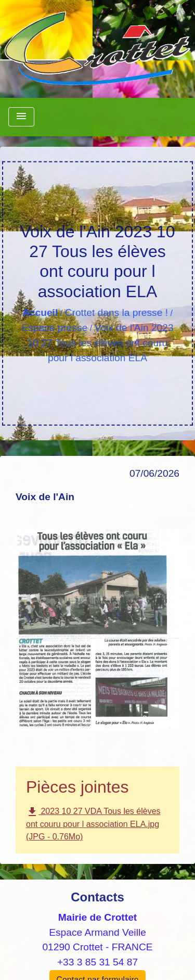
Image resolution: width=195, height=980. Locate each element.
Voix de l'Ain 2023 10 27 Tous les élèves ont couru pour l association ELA (101, 343)
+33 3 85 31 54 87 (97, 962)
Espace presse (54, 328)
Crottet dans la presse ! (116, 313)
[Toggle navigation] (21, 117)
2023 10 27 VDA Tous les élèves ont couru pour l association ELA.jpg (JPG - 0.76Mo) (93, 823)
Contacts (97, 897)
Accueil (40, 313)
